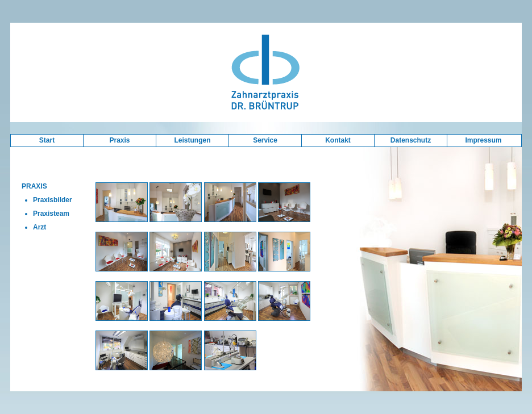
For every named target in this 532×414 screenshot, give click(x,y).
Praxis (119, 140)
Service (265, 140)
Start (47, 140)
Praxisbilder (53, 200)
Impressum (483, 140)
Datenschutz (411, 140)
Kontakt (338, 140)
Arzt (40, 227)
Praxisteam (51, 214)
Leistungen (192, 140)
